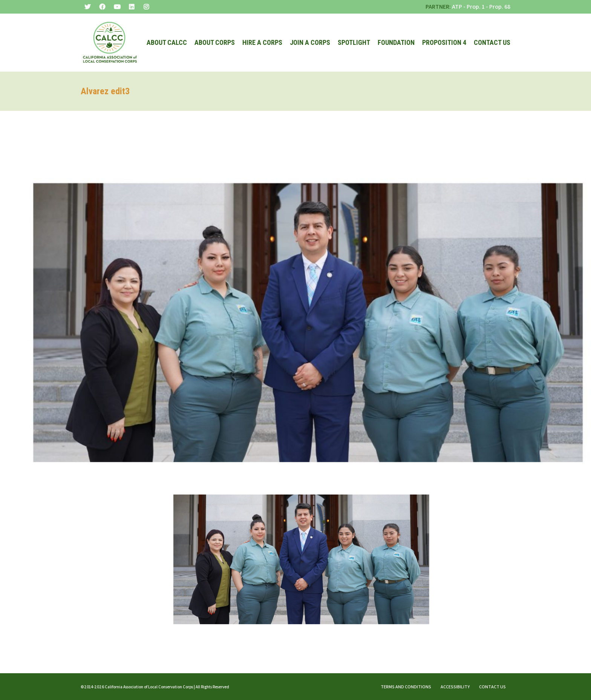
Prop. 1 (476, 7)
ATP (457, 7)
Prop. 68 (500, 7)
